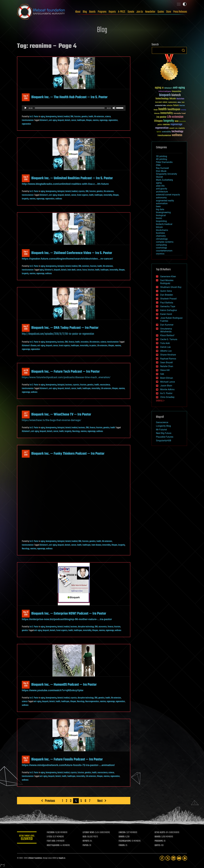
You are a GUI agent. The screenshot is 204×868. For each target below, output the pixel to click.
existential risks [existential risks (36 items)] (160, 106)
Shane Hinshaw (168, 355)
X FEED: (50, 837)
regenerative (26, 124)
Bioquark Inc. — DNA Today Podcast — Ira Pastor (65, 328)
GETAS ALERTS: (160, 833)
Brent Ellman (167, 378)
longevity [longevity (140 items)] (169, 121)
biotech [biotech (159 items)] (176, 95)
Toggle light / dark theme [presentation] (185, 4)
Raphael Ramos (168, 359)
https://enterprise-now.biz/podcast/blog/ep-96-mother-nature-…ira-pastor (67, 619)
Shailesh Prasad (168, 299)
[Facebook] (162, 858)
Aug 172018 (26, 328)
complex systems (165, 242)
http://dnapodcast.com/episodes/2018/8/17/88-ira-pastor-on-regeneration (58, 334)
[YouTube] (179, 858)
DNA (72, 117)
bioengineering (51, 117)
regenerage (103, 120)
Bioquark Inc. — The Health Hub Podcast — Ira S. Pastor (69, 97)
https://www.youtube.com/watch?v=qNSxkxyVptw (53, 690)
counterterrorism (164, 251)
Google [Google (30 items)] (156, 110)
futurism (77, 117)
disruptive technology (86, 627)
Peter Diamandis (164, 162)
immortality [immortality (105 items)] (167, 113)
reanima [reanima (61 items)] (166, 125)
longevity (25, 199)
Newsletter (150, 12)
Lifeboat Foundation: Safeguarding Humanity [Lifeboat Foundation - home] (41, 12)
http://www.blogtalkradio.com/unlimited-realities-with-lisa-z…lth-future (65, 184)
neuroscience (105, 385)
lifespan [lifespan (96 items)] (158, 121)
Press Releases (180, 12)
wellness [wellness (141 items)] (177, 135)
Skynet (159, 177)
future (85, 270)
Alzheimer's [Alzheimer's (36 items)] (168, 88)
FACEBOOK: (51, 833)
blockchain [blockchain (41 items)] (180, 99)
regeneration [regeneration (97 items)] (162, 128)
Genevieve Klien (168, 276)
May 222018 (26, 614)
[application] (74, 108)
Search (183, 50)
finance (71, 342)
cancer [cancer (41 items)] (165, 102)
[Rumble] (185, 858)
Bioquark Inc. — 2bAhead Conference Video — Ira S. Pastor (72, 253)
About (78, 12)
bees (158, 206)
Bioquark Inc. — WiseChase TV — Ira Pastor (61, 414)
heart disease (96, 545)
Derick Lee (165, 347)
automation (162, 203)
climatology (162, 239)
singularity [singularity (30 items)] (182, 128)
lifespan (89, 120)
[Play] (25, 108)
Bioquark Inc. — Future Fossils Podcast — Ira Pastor (67, 759)
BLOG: (85, 837)
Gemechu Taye (168, 306)
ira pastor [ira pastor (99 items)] (161, 117)
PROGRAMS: (159, 841)
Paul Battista (167, 303)
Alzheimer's (44, 120)
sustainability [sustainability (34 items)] (166, 132)
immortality (108, 195)
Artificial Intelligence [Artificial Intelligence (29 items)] (165, 92)
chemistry (161, 236)
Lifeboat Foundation (35, 858)
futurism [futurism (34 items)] (182, 106)
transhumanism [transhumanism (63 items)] (164, 135)
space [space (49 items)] (159, 132)
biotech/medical (63, 117)
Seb (162, 374)
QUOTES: (158, 845)
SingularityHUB (164, 441)
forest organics (83, 195)
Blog (85, 12)
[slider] (70, 108)
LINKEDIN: (122, 833)
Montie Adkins (167, 389)
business (61, 342)
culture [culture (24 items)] (179, 102)
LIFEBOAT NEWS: (89, 833)
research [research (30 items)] (172, 128)
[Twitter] (168, 858)
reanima (96, 120)
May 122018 (26, 759)
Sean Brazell (166, 362)
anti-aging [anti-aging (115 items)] (179, 88)
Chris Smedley (167, 397)
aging (43, 117)
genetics (85, 117)
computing (161, 245)
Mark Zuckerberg (164, 180)
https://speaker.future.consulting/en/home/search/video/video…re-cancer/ (67, 259)
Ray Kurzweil (162, 168)
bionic (159, 218)
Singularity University (167, 174)
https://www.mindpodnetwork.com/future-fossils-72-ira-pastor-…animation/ (68, 765)
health (91, 117)
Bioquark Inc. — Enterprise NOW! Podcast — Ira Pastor (69, 614)
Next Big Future (164, 433)
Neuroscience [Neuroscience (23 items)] (182, 122)
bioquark (61, 120)
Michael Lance (168, 382)
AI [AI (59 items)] (163, 88)
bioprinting (161, 221)
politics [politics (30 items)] (160, 125)
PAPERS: (86, 845)
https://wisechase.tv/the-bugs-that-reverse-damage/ (51, 420)
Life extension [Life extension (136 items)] (175, 117)
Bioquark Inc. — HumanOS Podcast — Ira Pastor (64, 685)
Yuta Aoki (165, 343)
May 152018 (26, 685)
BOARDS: (158, 837)
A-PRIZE (122, 12)
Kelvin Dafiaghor (169, 310)
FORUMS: (122, 845)
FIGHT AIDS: (51, 841)
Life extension (102, 346)
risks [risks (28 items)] (176, 128)
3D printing (161, 156)
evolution (86, 266)
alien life (160, 186)
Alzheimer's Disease (29, 346)
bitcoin (159, 227)
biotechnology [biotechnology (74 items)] (162, 99)
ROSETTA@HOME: (54, 845)
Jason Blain (166, 386)
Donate (131, 12)
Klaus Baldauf (167, 335)
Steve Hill (165, 370)
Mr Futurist (161, 430)
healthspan (81, 120)
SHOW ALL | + (160, 401)
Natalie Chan (167, 366)
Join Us (140, 12)
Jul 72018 (26, 414)
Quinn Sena (166, 291)
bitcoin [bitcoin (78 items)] (173, 99)
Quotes (161, 12)
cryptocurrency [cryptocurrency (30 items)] (172, 102)
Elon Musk (161, 171)
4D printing (161, 159)
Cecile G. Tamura (169, 339)
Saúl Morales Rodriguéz (167, 282)
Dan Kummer (167, 325)
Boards (92, 12)
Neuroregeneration (92, 702)
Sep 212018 (26, 97)
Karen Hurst (166, 314)
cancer (74, 120)
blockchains (162, 230)
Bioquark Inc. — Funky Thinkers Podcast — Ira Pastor (68, 454)
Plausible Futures (165, 437)
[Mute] (114, 108)
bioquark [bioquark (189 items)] (165, 95)
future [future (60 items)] (176, 105)
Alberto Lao (166, 351)
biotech (68, 120)
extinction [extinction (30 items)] (170, 106)
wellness (59, 199)
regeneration (113, 120)
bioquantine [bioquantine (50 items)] (177, 91)
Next (100, 801)
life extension (99, 117)
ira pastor (93, 346)
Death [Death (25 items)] (183, 102)
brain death (72, 270)
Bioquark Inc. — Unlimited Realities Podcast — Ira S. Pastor (72, 178)
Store (169, 12)
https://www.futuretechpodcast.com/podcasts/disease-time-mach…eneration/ (66, 377)
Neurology (76, 431)
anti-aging (53, 120)
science (108, 117)
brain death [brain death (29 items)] (159, 102)
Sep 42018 (26, 253)
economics (103, 627)
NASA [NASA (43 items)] (177, 121)
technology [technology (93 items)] (177, 132)
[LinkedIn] (173, 858)
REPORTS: (86, 841)
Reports (112, 12)
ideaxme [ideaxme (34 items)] (157, 114)
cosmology (161, 248)
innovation (85, 342)
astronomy (161, 198)
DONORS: (122, 837)
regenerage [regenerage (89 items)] (176, 124)
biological (61, 191)
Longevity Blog (163, 426)
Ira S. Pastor (34, 117)
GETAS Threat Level (27, 838)
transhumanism (28, 120)
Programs (102, 12)
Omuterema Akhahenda (166, 330)
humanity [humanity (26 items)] (184, 110)
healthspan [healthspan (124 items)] (174, 109)
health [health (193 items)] (163, 109)
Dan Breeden (167, 295)
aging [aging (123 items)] (158, 88)
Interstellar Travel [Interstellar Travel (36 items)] (180, 114)
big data (160, 209)
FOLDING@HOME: (125, 841)
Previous (50, 801)
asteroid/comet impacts (168, 195)
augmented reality (165, 201)
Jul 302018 (26, 372)
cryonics (82, 191)
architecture (162, 192)
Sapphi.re (62, 858)
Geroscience (162, 422)
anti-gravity (162, 189)
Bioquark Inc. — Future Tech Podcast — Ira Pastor (66, 372)
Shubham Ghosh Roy (171, 287)
